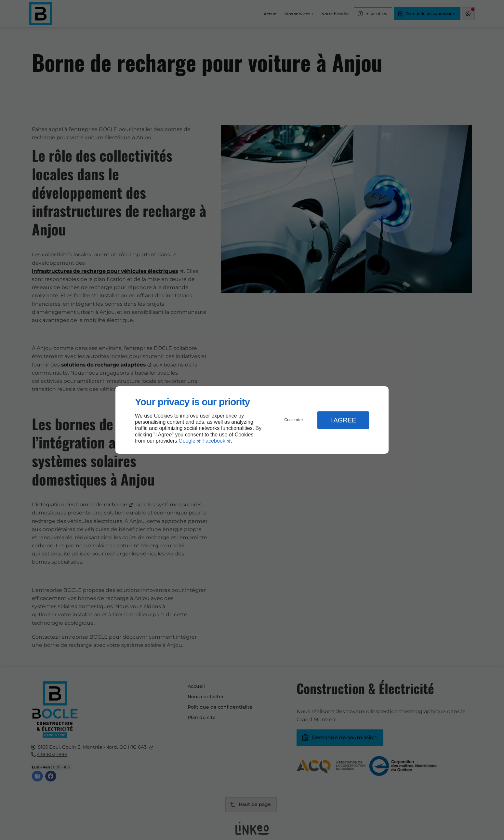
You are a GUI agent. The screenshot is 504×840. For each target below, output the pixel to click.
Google (187, 441)
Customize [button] (294, 420)
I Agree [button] (343, 420)
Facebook (214, 441)
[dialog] (252, 420)
